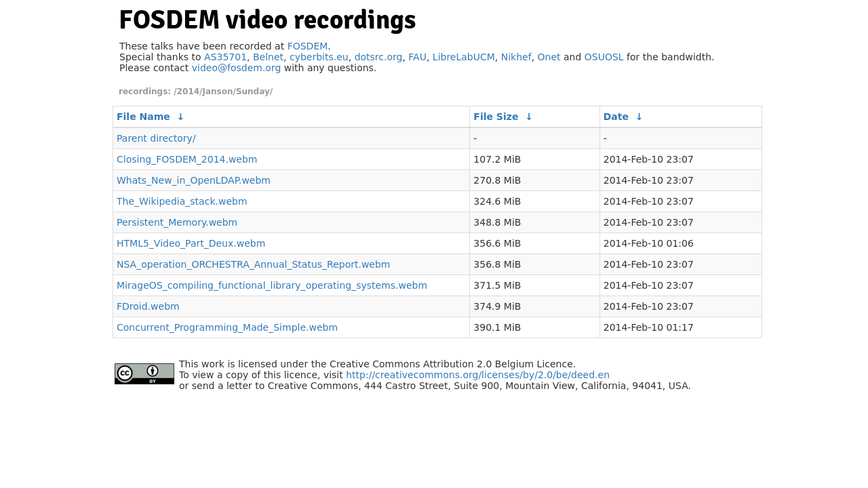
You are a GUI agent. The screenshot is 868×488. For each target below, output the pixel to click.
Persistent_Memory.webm (177, 222)
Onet (549, 57)
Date (616, 117)
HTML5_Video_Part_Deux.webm (191, 243)
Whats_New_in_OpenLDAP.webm (194, 180)
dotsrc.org (379, 57)
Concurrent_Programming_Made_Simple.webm (227, 327)
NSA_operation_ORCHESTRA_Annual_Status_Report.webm (254, 264)
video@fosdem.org (237, 68)
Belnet (268, 57)
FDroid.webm (148, 306)
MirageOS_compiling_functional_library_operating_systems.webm (272, 285)
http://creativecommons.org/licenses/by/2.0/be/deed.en (478, 375)
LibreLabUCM (464, 57)
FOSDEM (308, 46)
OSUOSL (604, 57)
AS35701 (225, 57)
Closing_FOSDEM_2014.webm (187, 159)
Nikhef (516, 57)
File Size (496, 117)
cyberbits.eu (319, 57)
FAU (417, 57)
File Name (143, 117)
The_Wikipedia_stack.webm (182, 201)
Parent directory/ (156, 138)
